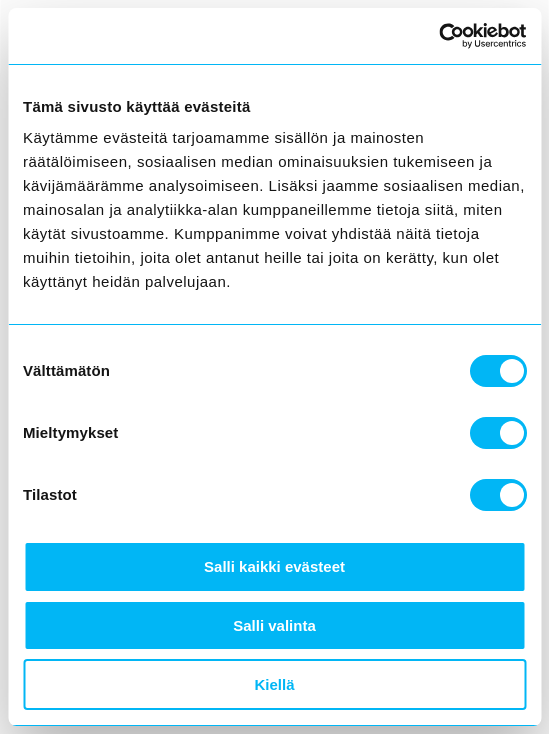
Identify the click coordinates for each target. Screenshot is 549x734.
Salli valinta (274, 625)
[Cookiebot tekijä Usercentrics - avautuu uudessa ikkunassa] (438, 36)
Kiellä (274, 684)
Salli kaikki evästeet (274, 566)
